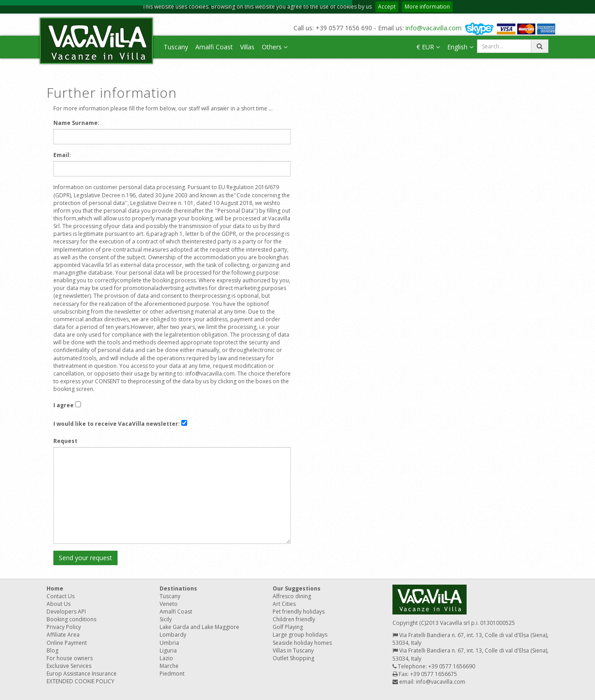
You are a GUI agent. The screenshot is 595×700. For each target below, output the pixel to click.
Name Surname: (76, 123)
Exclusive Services (69, 666)
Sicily (166, 619)
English (460, 47)
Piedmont (172, 674)
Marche (169, 666)
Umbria (169, 643)
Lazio (166, 658)
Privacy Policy (64, 627)
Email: (62, 155)
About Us (59, 604)
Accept (387, 7)
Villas (247, 47)
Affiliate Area (63, 635)
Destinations (178, 588)
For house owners (70, 658)
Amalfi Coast (214, 47)
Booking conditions (71, 619)
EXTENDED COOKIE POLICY (80, 681)
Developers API (66, 612)
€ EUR (428, 47)
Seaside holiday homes (302, 643)
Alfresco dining (292, 596)
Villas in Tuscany (293, 650)
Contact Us (61, 596)
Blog (52, 650)
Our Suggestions (297, 588)
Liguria (168, 650)
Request (65, 441)
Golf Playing (288, 627)
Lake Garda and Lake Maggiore (199, 627)
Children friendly (294, 619)
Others (275, 47)
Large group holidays (300, 635)
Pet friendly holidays (299, 612)
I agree (64, 405)
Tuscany (176, 47)
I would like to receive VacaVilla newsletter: (117, 424)
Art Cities (284, 604)
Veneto (169, 604)
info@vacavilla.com (434, 28)
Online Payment (67, 643)
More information (427, 7)
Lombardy (173, 635)
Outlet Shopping (293, 658)
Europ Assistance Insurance (82, 674)
